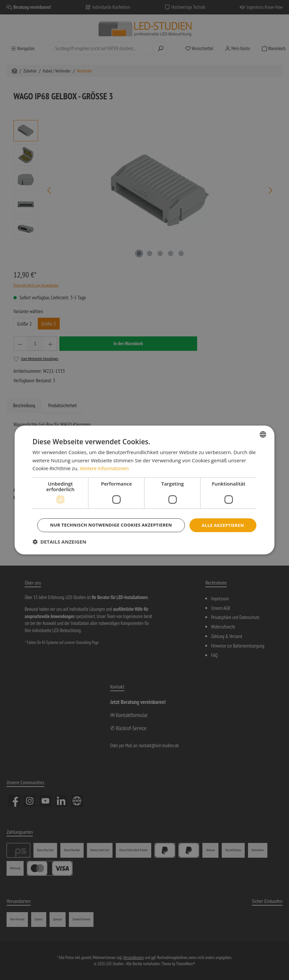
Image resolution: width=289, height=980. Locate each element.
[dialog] (144, 490)
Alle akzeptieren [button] (146, 516)
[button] (59, 551)
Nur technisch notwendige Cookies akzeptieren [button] (146, 534)
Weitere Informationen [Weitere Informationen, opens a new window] (106, 459)
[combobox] (263, 425)
